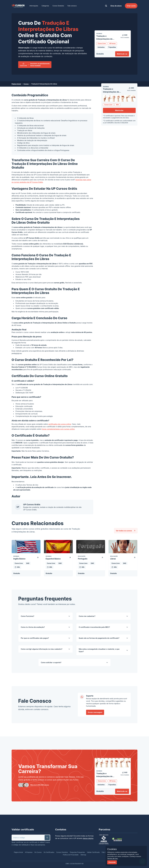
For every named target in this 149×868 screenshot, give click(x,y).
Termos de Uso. (113, 858)
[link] (18, 6)
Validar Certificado (93, 852)
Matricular (119, 110)
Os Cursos (38, 852)
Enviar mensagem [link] (95, 712)
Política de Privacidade (71, 855)
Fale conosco (72, 6)
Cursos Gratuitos (58, 6)
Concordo (112, 862)
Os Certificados (49, 852)
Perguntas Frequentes (77, 852)
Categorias (45, 6)
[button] (47, 838)
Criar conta (131, 6)
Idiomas (106, 86)
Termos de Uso (32, 485)
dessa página (88, 838)
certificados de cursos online (60, 424)
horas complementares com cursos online (58, 429)
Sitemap (83, 855)
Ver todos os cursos (126, 531)
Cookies (112, 849)
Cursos (26, 84)
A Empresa (29, 852)
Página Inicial (16, 84)
